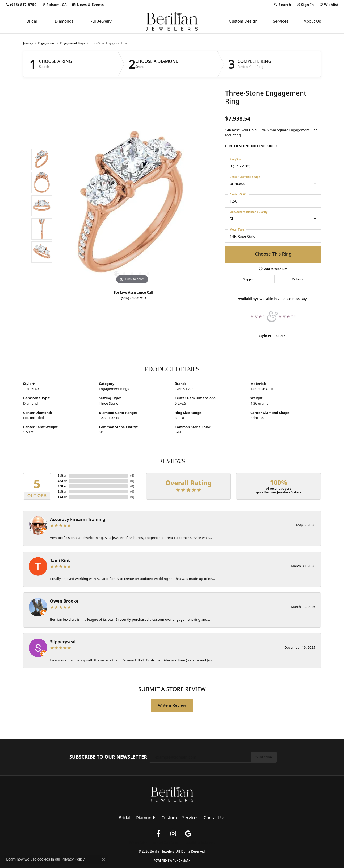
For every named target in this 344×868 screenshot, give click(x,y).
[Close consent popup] (103, 859)
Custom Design (243, 21)
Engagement (47, 43)
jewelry (28, 43)
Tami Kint (60, 560)
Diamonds (64, 21)
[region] (132, 206)
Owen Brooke (64, 601)
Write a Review (172, 705)
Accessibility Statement (199, 842)
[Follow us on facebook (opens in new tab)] (158, 834)
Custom (169, 818)
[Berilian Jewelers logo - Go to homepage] (172, 21)
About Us (312, 21)
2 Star (62, 491)
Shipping (249, 279)
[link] (21, 5)
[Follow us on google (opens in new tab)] (188, 834)
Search (44, 67)
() (132, 476)
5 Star (62, 476)
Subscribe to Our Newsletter (108, 757)
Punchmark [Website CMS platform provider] (182, 861)
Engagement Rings (73, 43)
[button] (282, 5)
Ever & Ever (184, 389)
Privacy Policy (138, 842)
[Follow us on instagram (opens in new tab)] (173, 834)
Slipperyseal (63, 642)
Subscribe (264, 757)
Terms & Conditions (165, 842)
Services (281, 21)
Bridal (32, 21)
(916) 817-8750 (133, 298)
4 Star (62, 481)
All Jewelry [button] (101, 21)
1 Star (62, 497)
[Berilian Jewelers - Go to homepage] (172, 793)
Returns (298, 279)
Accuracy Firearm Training (78, 519)
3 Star (62, 486)
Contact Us (214, 818)
